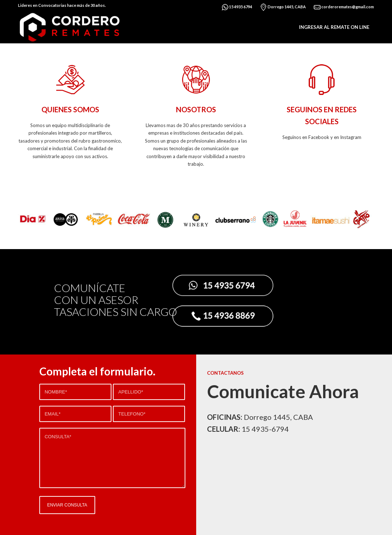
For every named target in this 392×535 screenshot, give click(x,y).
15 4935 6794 (237, 7)
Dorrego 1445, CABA (283, 7)
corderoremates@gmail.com (344, 7)
